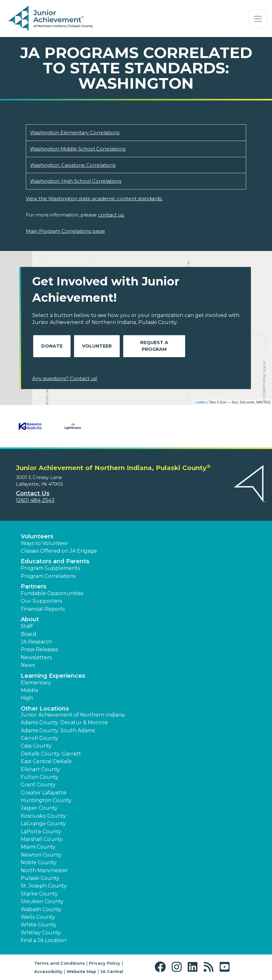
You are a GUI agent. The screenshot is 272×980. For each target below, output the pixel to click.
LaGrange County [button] (43, 824)
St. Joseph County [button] (44, 886)
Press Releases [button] (39, 649)
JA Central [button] (112, 971)
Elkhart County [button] (40, 769)
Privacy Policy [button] (105, 963)
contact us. (111, 215)
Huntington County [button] (46, 800)
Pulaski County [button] (40, 878)
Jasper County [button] (39, 808)
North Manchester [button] (44, 870)
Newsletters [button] (36, 657)
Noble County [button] (39, 862)
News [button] (28, 665)
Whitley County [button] (41, 933)
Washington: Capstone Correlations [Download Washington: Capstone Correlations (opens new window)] (73, 165)
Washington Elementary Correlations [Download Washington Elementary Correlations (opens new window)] (75, 133)
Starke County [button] (39, 894)
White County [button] (39, 925)
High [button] (27, 698)
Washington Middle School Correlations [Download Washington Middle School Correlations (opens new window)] (78, 149)
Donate (52, 346)
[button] (162, 967)
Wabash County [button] (41, 909)
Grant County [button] (38, 785)
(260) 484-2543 (35, 500)
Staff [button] (27, 626)
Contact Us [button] (33, 493)
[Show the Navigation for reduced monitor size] (258, 19)
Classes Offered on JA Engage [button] (59, 551)
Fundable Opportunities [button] (52, 593)
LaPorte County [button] (41, 832)
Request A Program (154, 346)
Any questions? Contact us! (65, 378)
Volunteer (97, 346)
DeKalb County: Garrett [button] (51, 754)
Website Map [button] (81, 971)
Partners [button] (34, 586)
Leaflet (200, 402)
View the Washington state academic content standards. (94, 199)
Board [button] (29, 634)
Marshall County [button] (42, 839)
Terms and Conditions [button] (60, 963)
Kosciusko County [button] (43, 816)
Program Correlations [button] (48, 576)
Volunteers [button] (37, 536)
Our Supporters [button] (41, 601)
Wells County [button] (38, 917)
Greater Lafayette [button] (44, 793)
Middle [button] (30, 690)
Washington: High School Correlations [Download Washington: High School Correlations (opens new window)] (76, 181)
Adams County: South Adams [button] (58, 730)
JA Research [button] (36, 642)
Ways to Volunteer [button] (45, 543)
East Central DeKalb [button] (46, 761)
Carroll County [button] (39, 738)
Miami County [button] (38, 847)
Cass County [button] (36, 746)
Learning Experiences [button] (53, 676)
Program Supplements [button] (50, 568)
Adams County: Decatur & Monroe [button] (64, 722)
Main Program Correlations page (65, 231)
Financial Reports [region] (43, 609)
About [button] (30, 619)
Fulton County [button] (40, 777)
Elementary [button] (36, 683)
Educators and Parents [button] (55, 561)
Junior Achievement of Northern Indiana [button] (73, 715)
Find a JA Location (44, 940)
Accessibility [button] (48, 971)
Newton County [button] (41, 855)
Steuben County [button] (42, 901)
